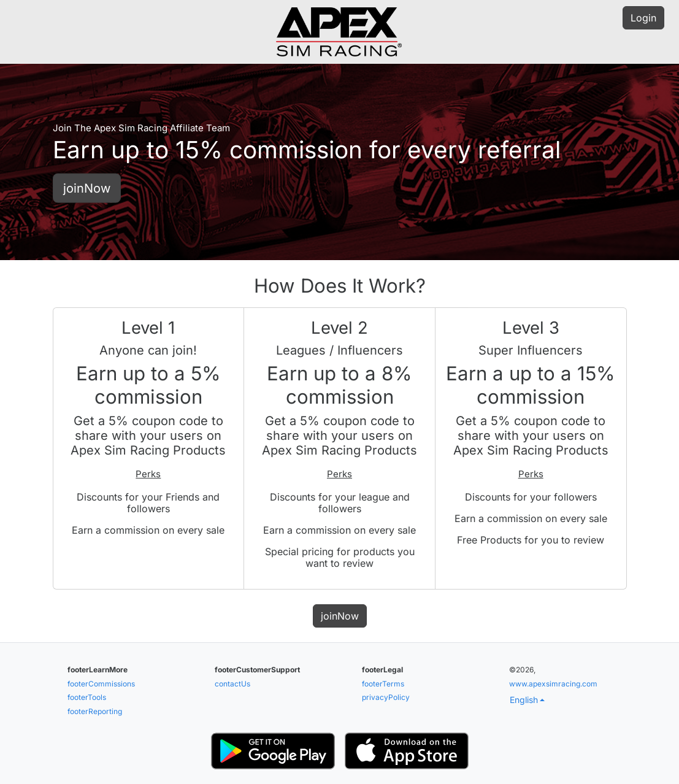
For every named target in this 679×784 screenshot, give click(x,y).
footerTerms (383, 684)
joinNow (87, 188)
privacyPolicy (386, 697)
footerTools (87, 697)
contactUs (232, 684)
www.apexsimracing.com (553, 684)
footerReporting (95, 711)
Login (643, 18)
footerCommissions (101, 684)
